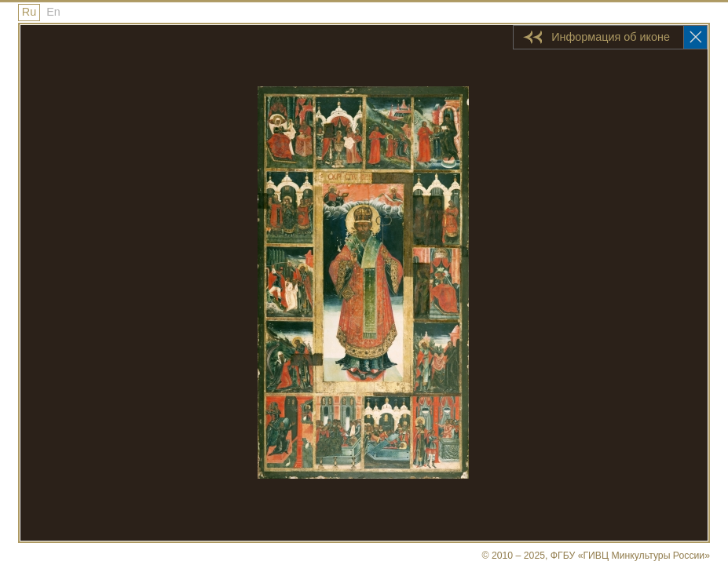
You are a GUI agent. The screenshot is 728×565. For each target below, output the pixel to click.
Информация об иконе (611, 37)
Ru (29, 12)
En (53, 12)
